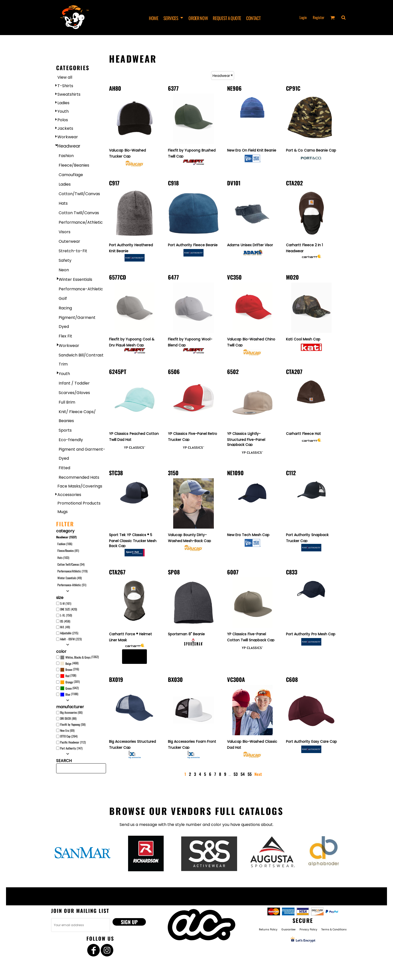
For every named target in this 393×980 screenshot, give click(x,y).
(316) (70, 670)
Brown (69, 669)
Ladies (63, 103)
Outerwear (69, 241)
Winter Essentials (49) (70, 578)
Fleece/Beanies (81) (68, 550)
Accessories (69, 495)
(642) (69, 688)
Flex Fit (65, 336)
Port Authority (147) (71, 748)
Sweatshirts (69, 94)
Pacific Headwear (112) (73, 742)
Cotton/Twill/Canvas (79, 194)
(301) (70, 682)
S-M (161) (66, 603)
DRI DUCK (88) (68, 718)
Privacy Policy (308, 930)
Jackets (65, 128)
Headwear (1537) (66, 537)
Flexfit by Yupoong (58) (73, 724)
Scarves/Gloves (74, 393)
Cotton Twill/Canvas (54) (71, 564)
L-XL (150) (66, 615)
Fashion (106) (65, 544)
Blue (68, 694)
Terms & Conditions (334, 930)
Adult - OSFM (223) (71, 639)
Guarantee (288, 930)
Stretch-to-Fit (73, 251)
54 (243, 774)
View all (65, 77)
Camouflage (71, 175)
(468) (69, 663)
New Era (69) (67, 730)
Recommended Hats (79, 477)
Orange (69, 682)
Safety (65, 260)
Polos (63, 120)
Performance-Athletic (81, 289)
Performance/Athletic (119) (72, 571)
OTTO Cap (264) (69, 736)
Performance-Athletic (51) (72, 585)
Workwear (68, 137)
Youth (63, 111)
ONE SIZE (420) (69, 609)
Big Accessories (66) (71, 712)
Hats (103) (63, 558)
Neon (64, 270)
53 (236, 774)
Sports (65, 430)
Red (67, 676)
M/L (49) (65, 627)
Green (69, 688)
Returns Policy (268, 930)
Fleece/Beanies (74, 165)
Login (303, 17)
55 (250, 774)
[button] (343, 18)
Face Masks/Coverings (80, 486)
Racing (65, 308)
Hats (63, 203)
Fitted (64, 468)
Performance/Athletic (81, 222)
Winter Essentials (75, 279)
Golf (63, 298)
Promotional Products (79, 503)
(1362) (79, 657)
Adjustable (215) (69, 633)
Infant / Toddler (74, 383)
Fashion (66, 156)
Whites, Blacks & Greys (78, 657)
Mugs (63, 512)
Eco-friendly (71, 440)
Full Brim (67, 402)
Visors (65, 232)
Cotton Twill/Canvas (79, 213)
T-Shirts (65, 86)
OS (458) (65, 621)
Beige (68, 663)
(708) (68, 676)
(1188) (69, 694)
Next (258, 774)
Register (319, 17)
